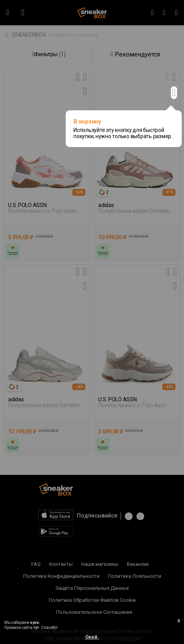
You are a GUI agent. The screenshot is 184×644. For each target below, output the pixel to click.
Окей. (92, 637)
